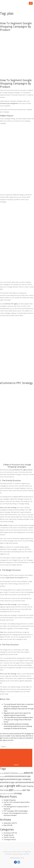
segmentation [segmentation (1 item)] (3, 794)
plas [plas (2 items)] (7, 790)
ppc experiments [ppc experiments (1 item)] (18, 790)
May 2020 (7, 825)
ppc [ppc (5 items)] (11, 790)
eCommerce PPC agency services (23, 470)
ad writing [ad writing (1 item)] (2, 777)
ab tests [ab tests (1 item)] (2, 773)
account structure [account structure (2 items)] (11, 773)
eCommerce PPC (9, 833)
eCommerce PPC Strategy (16, 383)
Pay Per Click (8, 837)
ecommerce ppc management (9, 103)
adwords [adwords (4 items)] (28, 773)
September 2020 (9, 823)
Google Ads (7, 835)
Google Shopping (10, 800)
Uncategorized (9, 839)
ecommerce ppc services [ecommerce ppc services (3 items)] (11, 782)
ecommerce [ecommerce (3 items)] (10, 776)
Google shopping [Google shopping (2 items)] (27, 786)
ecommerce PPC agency (11, 304)
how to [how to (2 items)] (3, 790)
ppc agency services (7, 740)
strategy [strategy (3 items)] (18, 793)
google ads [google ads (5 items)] (14, 786)
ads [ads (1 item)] (23, 773)
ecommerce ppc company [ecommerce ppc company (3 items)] (19, 779)
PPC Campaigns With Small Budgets (16, 811)
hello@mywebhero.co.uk (17, 858)
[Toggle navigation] (31, 3)
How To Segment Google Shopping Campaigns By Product (16, 26)
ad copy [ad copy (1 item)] (20, 773)
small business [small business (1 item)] (10, 794)
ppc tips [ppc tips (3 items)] (26, 790)
